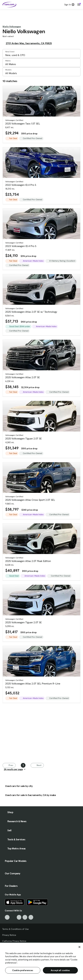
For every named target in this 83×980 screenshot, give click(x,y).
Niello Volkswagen (12, 27)
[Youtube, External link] (19, 917)
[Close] (79, 947)
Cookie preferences (23, 970)
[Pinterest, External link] (31, 917)
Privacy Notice (9, 935)
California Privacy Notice (14, 941)
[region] (41, 961)
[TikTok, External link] (7, 917)
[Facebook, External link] (13, 917)
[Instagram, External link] (25, 917)
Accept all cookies (60, 970)
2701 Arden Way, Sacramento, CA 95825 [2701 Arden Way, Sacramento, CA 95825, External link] (30, 43)
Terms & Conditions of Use (15, 929)
